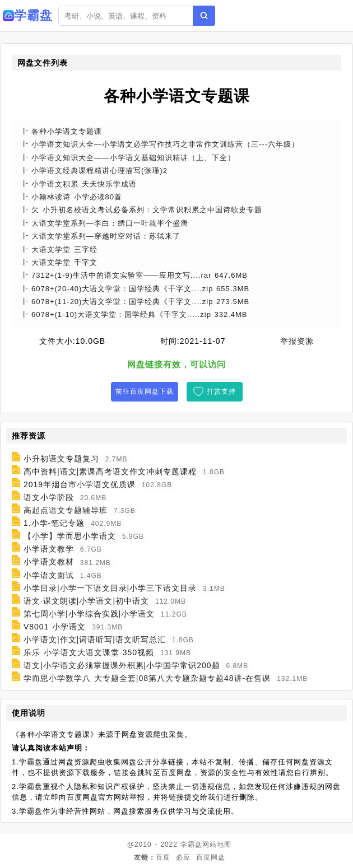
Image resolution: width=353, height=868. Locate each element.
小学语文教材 (49, 562)
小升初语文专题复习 (61, 459)
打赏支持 (221, 391)
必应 (183, 857)
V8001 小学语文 (55, 627)
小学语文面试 (49, 575)
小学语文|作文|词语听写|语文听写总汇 (95, 640)
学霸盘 (191, 844)
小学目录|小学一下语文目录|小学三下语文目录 (110, 588)
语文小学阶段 (49, 497)
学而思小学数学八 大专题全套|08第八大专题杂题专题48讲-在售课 (147, 678)
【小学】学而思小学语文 (70, 536)
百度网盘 (211, 857)
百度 (163, 857)
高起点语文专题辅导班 (66, 510)
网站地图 (217, 844)
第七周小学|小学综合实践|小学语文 (89, 614)
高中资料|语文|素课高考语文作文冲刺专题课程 (110, 472)
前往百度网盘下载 (145, 391)
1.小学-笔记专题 (54, 523)
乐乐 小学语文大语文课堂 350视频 (89, 652)
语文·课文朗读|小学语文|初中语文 (86, 601)
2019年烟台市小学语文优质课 (80, 484)
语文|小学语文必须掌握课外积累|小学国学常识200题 (122, 665)
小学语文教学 (49, 549)
